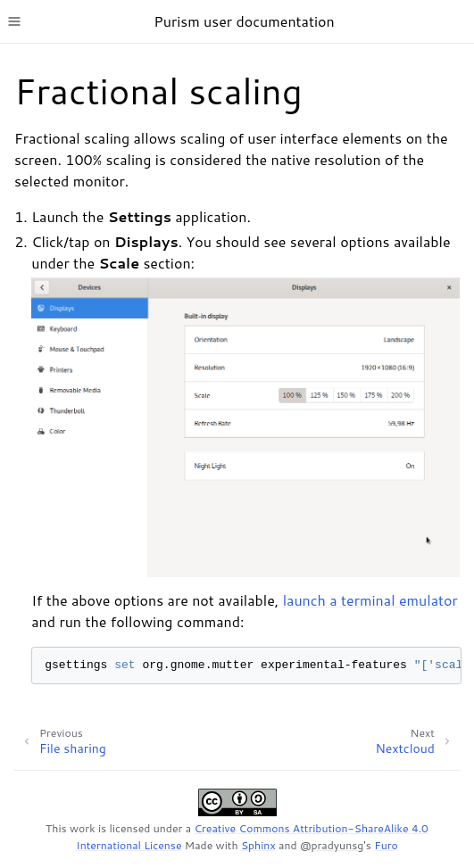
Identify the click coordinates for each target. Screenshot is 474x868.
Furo (386, 845)
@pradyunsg (332, 845)
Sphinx (258, 845)
